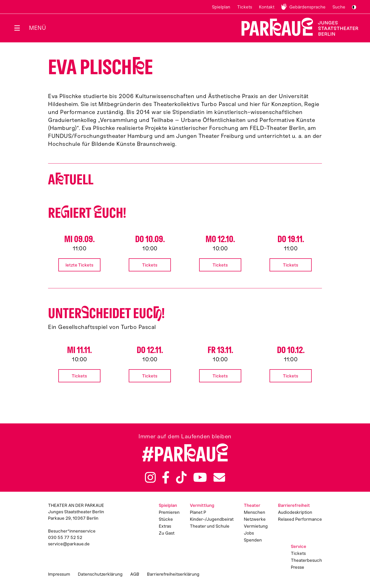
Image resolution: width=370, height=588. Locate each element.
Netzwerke (255, 519)
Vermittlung (202, 505)
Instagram (150, 477)
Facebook (166, 477)
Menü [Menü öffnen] (38, 28)
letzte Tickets (80, 265)
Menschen (255, 512)
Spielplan (221, 7)
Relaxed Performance (300, 519)
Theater (252, 505)
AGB (135, 574)
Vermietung (256, 526)
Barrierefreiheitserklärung (173, 574)
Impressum (59, 574)
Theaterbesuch (306, 560)
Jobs (249, 533)
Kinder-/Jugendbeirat (212, 519)
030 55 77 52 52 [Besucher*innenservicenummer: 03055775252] (65, 537)
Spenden (253, 540)
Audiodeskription (295, 512)
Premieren (169, 512)
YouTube (200, 477)
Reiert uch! (87, 213)
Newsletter (219, 477)
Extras (165, 526)
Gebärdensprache (307, 7)
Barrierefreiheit (294, 505)
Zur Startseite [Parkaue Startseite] (297, 27)
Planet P (198, 512)
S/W (354, 7)
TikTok (181, 477)
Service (299, 546)
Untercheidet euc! (106, 313)
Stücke (166, 519)
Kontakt (267, 7)
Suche (339, 7)
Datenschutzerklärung (100, 574)
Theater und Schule (210, 526)
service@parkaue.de (69, 544)
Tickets (245, 7)
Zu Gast (167, 533)
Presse (298, 567)
